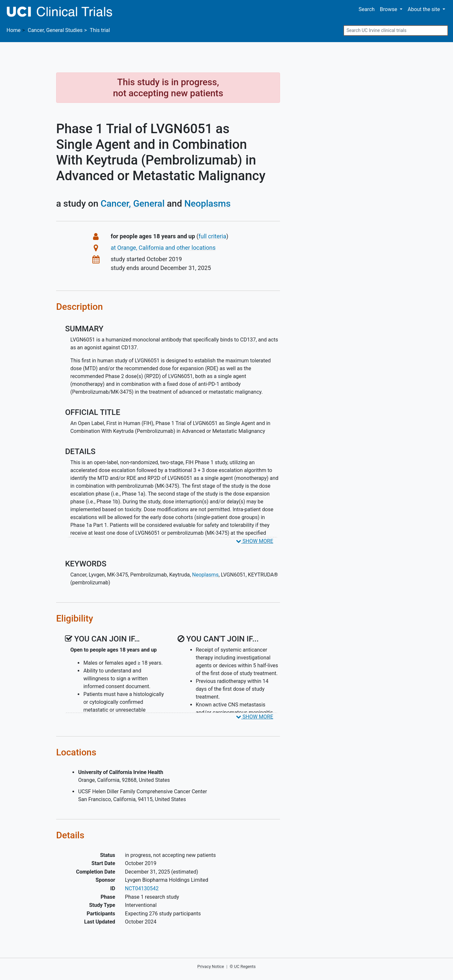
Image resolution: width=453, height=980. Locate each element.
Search (367, 9)
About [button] (424, 9)
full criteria (212, 236)
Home (14, 30)
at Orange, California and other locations (163, 248)
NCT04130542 (142, 888)
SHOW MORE (255, 541)
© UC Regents (243, 966)
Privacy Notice (211, 966)
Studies (55, 30)
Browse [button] (389, 9)
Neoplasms (208, 204)
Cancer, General (133, 204)
